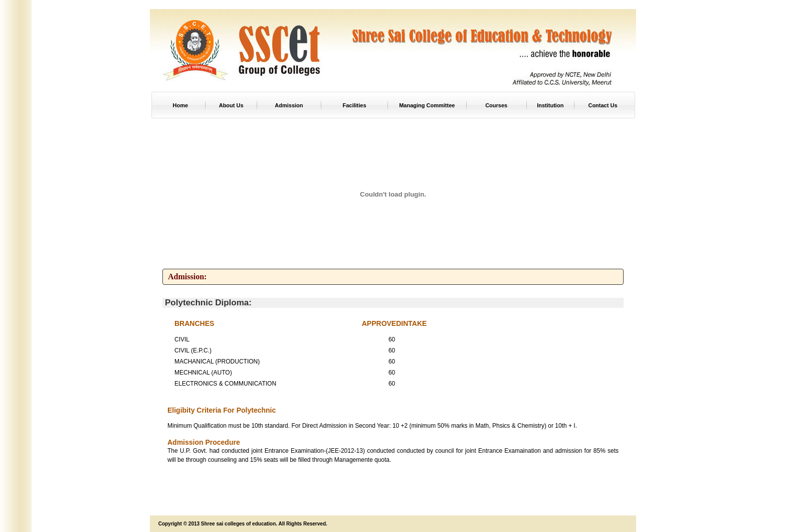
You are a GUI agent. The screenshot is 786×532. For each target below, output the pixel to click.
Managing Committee (427, 105)
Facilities (355, 105)
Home (181, 105)
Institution (550, 105)
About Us (231, 105)
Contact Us (603, 105)
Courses (496, 105)
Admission (289, 105)
